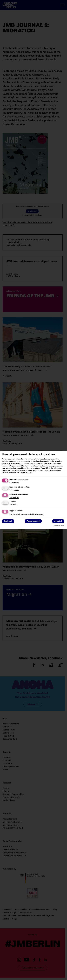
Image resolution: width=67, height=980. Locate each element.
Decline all (8, 521)
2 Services (14, 483)
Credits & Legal (26, 473)
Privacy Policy (7, 473)
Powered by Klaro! (59, 525)
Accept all (58, 521)
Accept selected (33, 521)
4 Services (14, 490)
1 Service (13, 505)
